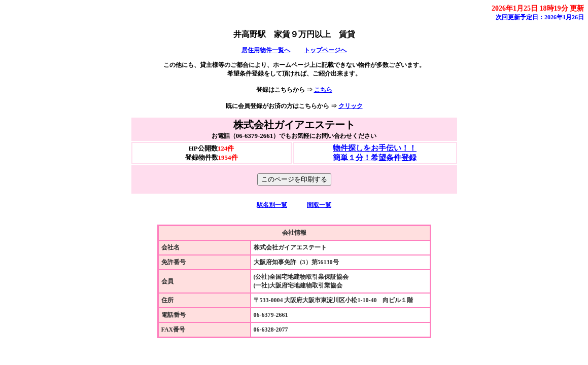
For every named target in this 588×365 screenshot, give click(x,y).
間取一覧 (319, 205)
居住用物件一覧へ (266, 50)
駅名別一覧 (272, 205)
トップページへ (325, 50)
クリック (351, 106)
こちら (323, 90)
